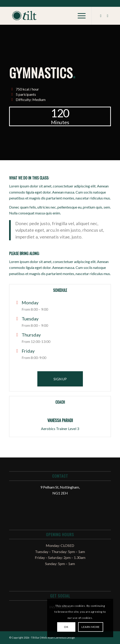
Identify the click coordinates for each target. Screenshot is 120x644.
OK (66, 627)
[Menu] (79, 16)
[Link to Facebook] (101, 16)
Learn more (91, 627)
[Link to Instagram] (107, 16)
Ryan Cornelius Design (61, 638)
